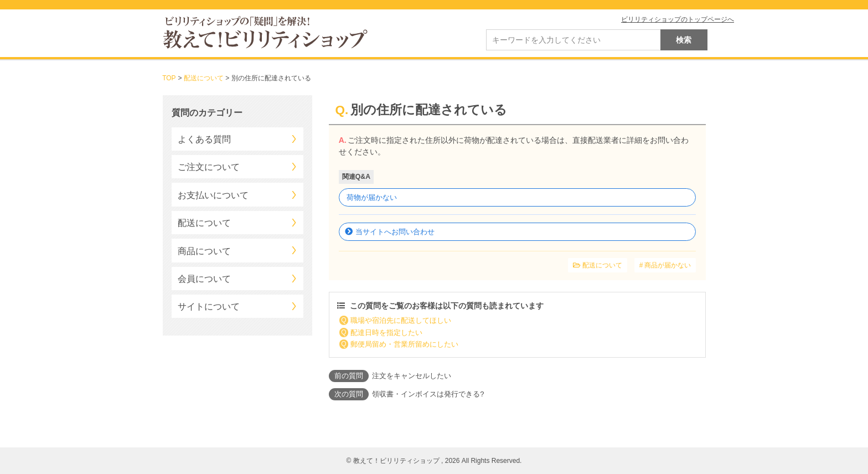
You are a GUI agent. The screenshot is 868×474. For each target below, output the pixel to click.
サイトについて (209, 306)
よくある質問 (204, 139)
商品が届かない (668, 265)
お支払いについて (213, 195)
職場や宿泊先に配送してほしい (401, 320)
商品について (204, 251)
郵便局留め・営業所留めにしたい (404, 344)
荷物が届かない (372, 197)
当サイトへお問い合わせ (395, 232)
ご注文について (209, 167)
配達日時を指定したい (386, 333)
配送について (204, 78)
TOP (169, 78)
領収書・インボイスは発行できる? (428, 394)
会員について (204, 279)
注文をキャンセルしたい (412, 376)
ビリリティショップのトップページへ (678, 19)
